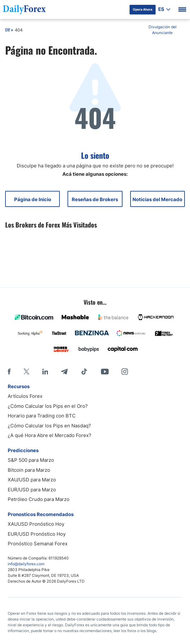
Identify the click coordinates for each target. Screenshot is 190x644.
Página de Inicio (33, 199)
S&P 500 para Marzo (31, 460)
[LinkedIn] (45, 371)
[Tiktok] (84, 371)
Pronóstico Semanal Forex (38, 544)
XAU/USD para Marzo (32, 480)
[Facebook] (9, 371)
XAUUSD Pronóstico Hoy (36, 524)
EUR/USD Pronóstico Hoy (37, 534)
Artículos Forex (25, 396)
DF (8, 31)
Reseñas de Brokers (95, 199)
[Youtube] (105, 371)
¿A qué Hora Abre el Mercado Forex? (50, 435)
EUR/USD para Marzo (32, 490)
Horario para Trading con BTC (42, 416)
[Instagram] (125, 371)
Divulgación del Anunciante (163, 30)
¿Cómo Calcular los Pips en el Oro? (48, 406)
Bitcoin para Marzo (29, 470)
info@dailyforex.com (26, 564)
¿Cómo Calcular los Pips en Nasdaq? (49, 426)
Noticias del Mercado (157, 199)
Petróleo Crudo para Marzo (39, 499)
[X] (26, 371)
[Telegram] (64, 371)
